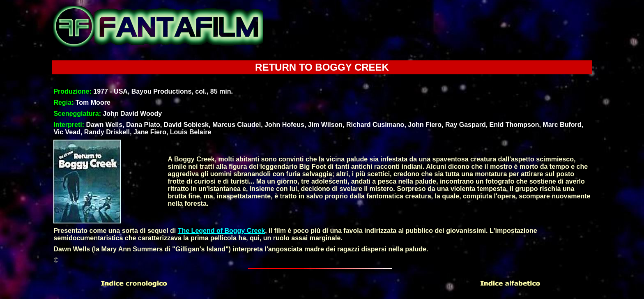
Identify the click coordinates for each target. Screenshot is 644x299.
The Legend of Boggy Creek (221, 231)
